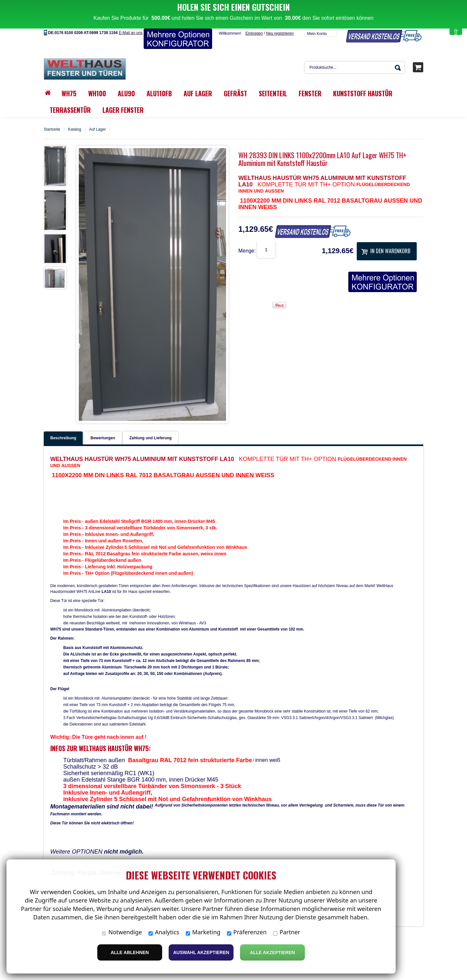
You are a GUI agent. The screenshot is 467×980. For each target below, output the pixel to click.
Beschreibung (63, 420)
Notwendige (122, 932)
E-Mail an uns (131, 15)
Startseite (52, 112)
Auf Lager (97, 112)
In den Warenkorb (386, 233)
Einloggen (254, 16)
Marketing (203, 932)
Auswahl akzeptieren (201, 952)
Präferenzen (247, 932)
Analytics (164, 932)
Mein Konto (317, 16)
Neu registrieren (280, 16)
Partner (287, 932)
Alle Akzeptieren (273, 952)
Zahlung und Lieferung (150, 420)
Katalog (75, 112)
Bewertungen (103, 420)
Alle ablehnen (130, 952)
